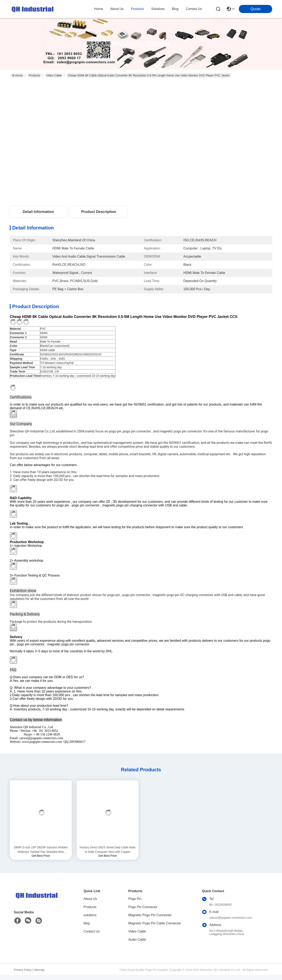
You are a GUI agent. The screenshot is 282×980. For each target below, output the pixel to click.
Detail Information (38, 212)
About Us (90, 899)
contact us (194, 9)
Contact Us (92, 931)
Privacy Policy (23, 970)
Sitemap (39, 970)
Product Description (99, 212)
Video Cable (54, 75)
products (137, 9)
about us (117, 9)
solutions (158, 9)
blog (175, 9)
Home (99, 9)
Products (34, 75)
